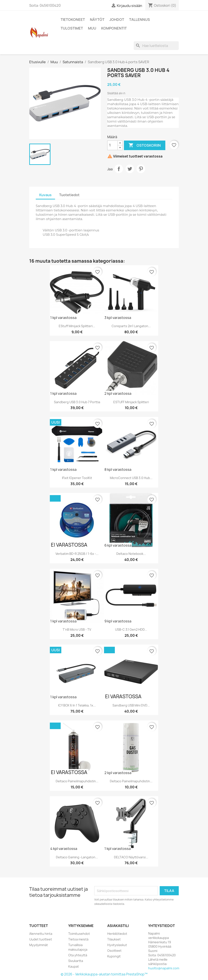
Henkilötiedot (117, 934)
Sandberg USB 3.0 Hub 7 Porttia (77, 402)
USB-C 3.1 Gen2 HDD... (131, 629)
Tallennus (140, 20)
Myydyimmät (39, 945)
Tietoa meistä (78, 939)
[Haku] (156, 46)
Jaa (119, 169)
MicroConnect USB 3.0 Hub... (131, 478)
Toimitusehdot (79, 934)
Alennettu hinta (41, 934)
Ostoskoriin (145, 145)
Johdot (117, 20)
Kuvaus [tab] (45, 195)
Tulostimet (72, 28)
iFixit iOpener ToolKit (77, 478)
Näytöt (97, 20)
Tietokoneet (73, 20)
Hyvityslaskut (117, 945)
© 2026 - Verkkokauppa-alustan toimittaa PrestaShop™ (104, 974)
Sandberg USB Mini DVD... (131, 705)
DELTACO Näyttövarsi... (131, 857)
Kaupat (74, 966)
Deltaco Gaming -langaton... (77, 857)
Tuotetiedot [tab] (69, 195)
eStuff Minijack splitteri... (77, 326)
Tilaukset (114, 939)
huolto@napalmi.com (164, 968)
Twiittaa (130, 169)
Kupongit (114, 956)
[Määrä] (112, 145)
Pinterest (141, 169)
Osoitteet (114, 951)
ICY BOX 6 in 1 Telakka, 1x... (77, 705)
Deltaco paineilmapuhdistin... (77, 781)
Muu (92, 28)
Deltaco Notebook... (131, 554)
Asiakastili (118, 926)
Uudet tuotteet (41, 939)
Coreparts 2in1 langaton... (131, 326)
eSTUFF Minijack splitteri (131, 402)
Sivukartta (76, 961)
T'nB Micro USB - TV (77, 629)
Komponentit (114, 28)
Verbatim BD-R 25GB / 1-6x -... (77, 554)
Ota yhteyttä (78, 955)
